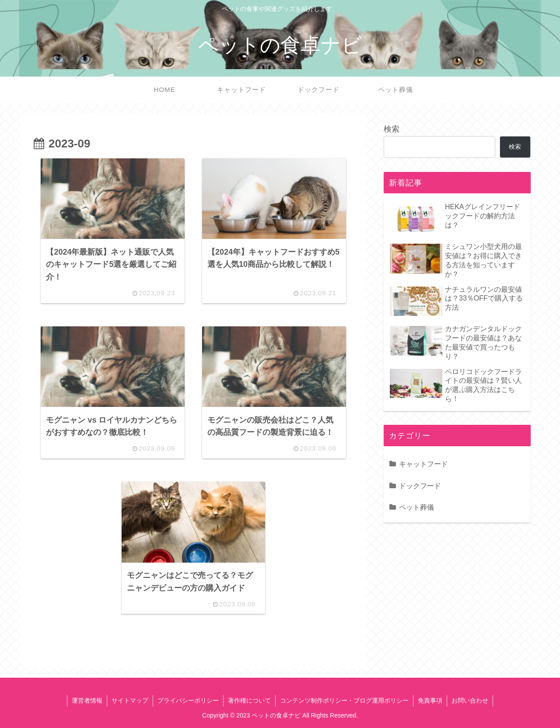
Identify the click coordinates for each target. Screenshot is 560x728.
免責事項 (430, 700)
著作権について (249, 700)
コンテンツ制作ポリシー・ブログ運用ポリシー (344, 700)
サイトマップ (130, 700)
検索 (392, 129)
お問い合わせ (470, 700)
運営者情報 (87, 700)
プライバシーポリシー (188, 700)
